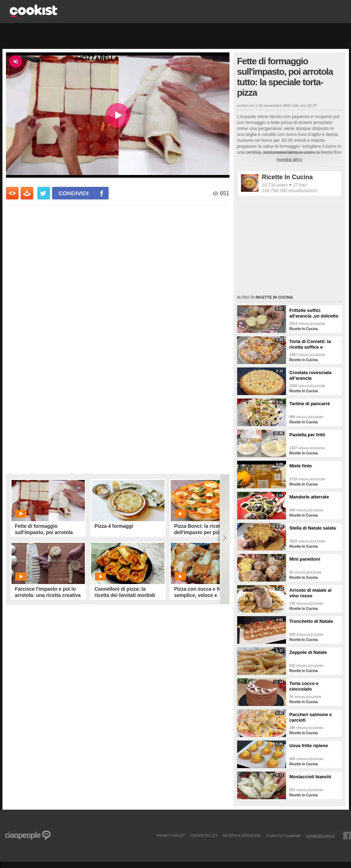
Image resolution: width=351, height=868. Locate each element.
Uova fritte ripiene (309, 746)
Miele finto (301, 466)
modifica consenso (242, 836)
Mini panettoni (305, 559)
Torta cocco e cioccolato (304, 686)
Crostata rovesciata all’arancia (311, 375)
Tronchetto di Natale (311, 621)
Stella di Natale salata (313, 528)
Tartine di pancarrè (310, 404)
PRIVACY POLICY (170, 836)
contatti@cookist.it (320, 836)
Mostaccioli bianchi (310, 777)
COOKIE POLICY (204, 836)
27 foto (300, 185)
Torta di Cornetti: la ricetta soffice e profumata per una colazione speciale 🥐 (313, 344)
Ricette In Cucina (287, 177)
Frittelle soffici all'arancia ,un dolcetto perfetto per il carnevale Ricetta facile (315, 313)
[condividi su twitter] (44, 193)
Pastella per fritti (307, 435)
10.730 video (275, 185)
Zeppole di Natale (308, 652)
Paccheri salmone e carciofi (311, 717)
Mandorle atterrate (309, 497)
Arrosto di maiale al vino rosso (311, 593)
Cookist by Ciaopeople (284, 836)
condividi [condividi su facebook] (74, 193)
